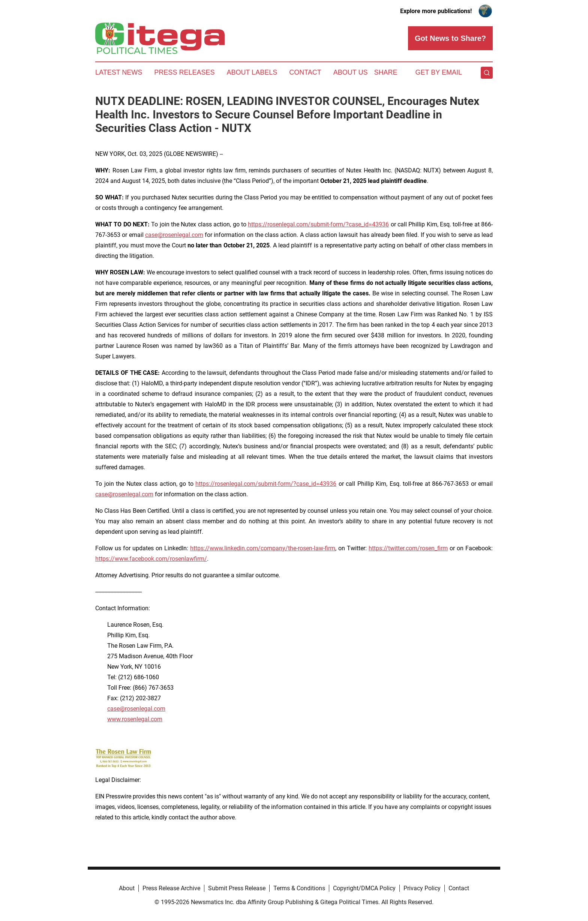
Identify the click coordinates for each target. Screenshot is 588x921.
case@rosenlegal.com (174, 235)
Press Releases (184, 72)
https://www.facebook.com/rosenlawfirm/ (151, 559)
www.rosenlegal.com (135, 719)
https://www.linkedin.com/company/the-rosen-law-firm (263, 548)
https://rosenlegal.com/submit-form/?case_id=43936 (318, 224)
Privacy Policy (422, 888)
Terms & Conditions (299, 888)
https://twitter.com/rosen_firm (408, 548)
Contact (305, 72)
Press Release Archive (171, 888)
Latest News (119, 72)
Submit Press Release (237, 888)
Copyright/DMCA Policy (364, 888)
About (127, 888)
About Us (351, 72)
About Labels (252, 72)
